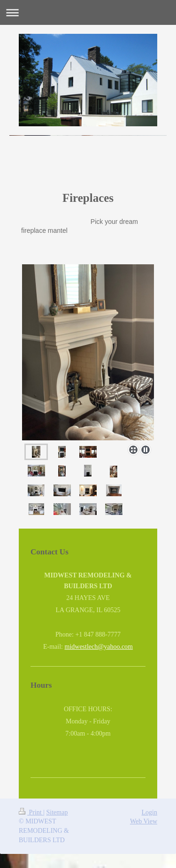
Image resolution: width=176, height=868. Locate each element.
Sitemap (57, 812)
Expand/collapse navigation (88, 12)
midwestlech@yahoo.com (99, 647)
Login (149, 812)
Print (31, 812)
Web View (144, 821)
